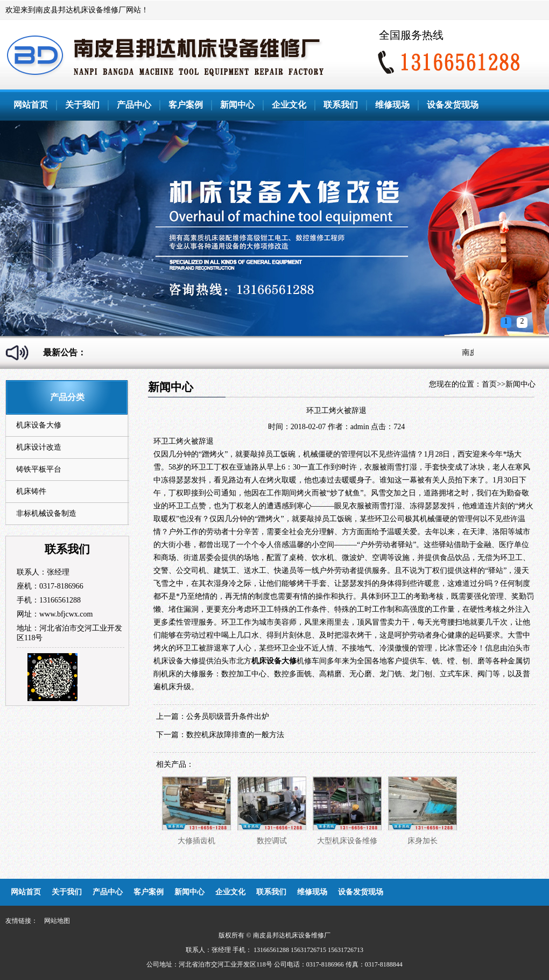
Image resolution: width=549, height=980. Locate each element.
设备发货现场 (453, 105)
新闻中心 (237, 105)
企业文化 (289, 105)
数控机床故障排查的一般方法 (235, 735)
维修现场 (392, 105)
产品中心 (134, 105)
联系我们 (341, 105)
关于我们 (82, 105)
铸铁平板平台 (39, 469)
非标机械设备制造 (46, 513)
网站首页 (31, 105)
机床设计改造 (39, 447)
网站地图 (57, 921)
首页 (489, 384)
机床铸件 (31, 491)
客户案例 (186, 105)
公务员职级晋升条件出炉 (228, 716)
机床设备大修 (39, 425)
